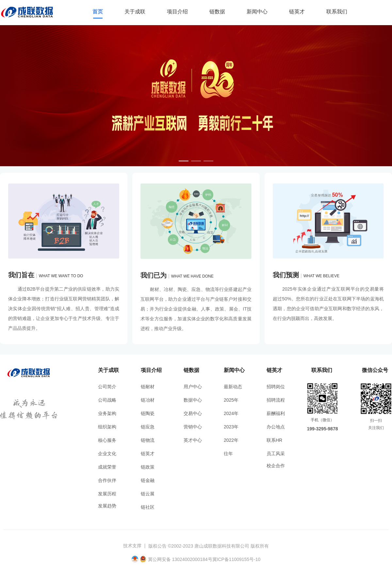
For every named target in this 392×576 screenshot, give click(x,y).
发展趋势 (107, 506)
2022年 (231, 440)
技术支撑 (132, 546)
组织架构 (107, 427)
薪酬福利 (276, 413)
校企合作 (276, 466)
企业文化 (107, 454)
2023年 (231, 427)
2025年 (231, 400)
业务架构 (107, 413)
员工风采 (276, 454)
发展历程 (107, 494)
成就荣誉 (107, 467)
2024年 (231, 413)
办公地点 (276, 427)
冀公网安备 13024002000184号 (180, 559)
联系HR (274, 440)
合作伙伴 (107, 480)
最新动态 (233, 387)
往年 (228, 454)
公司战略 (107, 400)
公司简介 (107, 387)
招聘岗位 (276, 387)
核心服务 (107, 440)
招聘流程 (276, 400)
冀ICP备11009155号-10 (237, 559)
